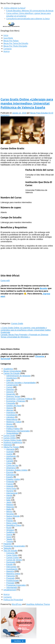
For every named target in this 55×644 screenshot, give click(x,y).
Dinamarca (11, 468)
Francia (10, 484)
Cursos (9, 387)
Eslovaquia (11, 475)
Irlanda (9, 495)
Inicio (6, 35)
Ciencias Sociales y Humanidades (21, 383)
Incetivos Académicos (13, 442)
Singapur (10, 530)
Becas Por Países (11, 41)
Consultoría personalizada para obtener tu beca (28, 19)
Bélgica (9, 459)
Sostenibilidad (12, 433)
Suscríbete (8, 38)
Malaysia (10, 507)
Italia (8, 500)
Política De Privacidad (13, 600)
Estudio (10, 564)
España (10, 477)
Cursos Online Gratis (12, 440)
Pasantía (7, 544)
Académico (8, 369)
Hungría (10, 491)
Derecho (10, 392)
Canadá (10, 461)
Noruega (10, 426)
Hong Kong (11, 488)
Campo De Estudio (12, 373)
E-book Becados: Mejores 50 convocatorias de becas (30, 11)
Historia (10, 408)
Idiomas (10, 410)
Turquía (10, 541)
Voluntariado (12, 587)
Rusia (9, 528)
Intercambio (11, 567)
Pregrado (10, 583)
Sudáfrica (10, 532)
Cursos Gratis (17, 323)
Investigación (12, 415)
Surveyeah (6, 359)
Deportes (10, 389)
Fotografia (11, 403)
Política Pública (13, 429)
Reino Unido (12, 523)
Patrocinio (11, 576)
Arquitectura (12, 378)
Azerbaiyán (11, 456)
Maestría (10, 571)
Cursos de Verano (14, 560)
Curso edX (5, 280)
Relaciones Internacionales (18, 431)
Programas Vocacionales (14, 546)
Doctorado (11, 562)
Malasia (10, 505)
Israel (9, 498)
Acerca (6, 51)
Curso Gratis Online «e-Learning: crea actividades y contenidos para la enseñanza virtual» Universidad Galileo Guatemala (26, 330)
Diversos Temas (13, 396)
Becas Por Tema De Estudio (16, 43)
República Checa (14, 525)
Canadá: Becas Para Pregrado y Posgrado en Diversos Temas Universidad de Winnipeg (24, 336)
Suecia (9, 534)
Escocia (10, 472)
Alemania (10, 449)
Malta (9, 509)
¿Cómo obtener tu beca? (14, 8)
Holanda (10, 486)
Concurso (10, 553)
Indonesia (8, 445)
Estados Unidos (13, 479)
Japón (9, 502)
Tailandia (7, 548)
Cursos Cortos (13, 558)
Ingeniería (11, 412)
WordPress (17, 604)
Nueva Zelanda (13, 516)
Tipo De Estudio (10, 551)
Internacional (12, 493)
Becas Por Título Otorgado (15, 46)
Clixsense (40, 356)
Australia (10, 452)
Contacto (8, 49)
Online (9, 518)
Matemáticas (12, 419)
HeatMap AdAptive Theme (38, 604)
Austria (9, 454)
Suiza (9, 537)
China (9, 463)
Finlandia (10, 482)
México (9, 511)
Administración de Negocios (18, 376)
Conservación (12, 385)
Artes (9, 380)
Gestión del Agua (14, 406)
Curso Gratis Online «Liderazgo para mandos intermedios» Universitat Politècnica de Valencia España (27, 103)
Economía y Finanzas (16, 401)
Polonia (10, 521)
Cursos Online (10, 438)
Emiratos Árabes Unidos (17, 470)
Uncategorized (10, 590)
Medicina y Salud (14, 422)
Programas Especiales (16, 585)
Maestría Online (13, 574)
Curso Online (12, 555)
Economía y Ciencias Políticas (19, 399)
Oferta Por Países (11, 447)
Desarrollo (11, 394)
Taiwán (9, 539)
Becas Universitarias (12, 371)
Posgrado (10, 578)
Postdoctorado (13, 581)
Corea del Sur (12, 465)
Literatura (10, 417)
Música (9, 424)
